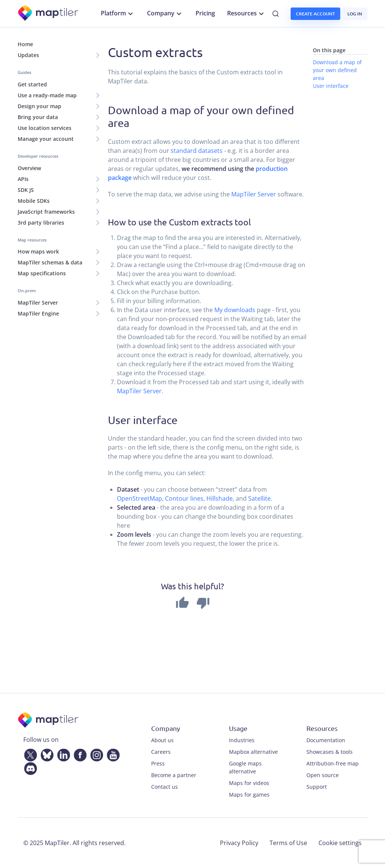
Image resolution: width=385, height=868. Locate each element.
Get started (32, 84)
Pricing (205, 13)
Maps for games (249, 795)
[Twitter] (29, 754)
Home (25, 44)
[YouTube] (112, 754)
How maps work (38, 251)
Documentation (326, 740)
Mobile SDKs (34, 201)
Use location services (45, 128)
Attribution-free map (333, 763)
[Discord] (29, 767)
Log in (355, 14)
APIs (23, 179)
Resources (246, 14)
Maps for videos (249, 783)
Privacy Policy (239, 843)
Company (165, 14)
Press (158, 763)
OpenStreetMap (139, 498)
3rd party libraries (41, 223)
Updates (28, 55)
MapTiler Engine (38, 313)
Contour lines (184, 498)
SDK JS (26, 190)
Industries (242, 740)
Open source (323, 775)
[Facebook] (79, 754)
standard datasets (197, 151)
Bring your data (38, 117)
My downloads (235, 310)
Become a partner (174, 775)
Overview (29, 168)
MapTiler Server (38, 303)
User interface (331, 86)
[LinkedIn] (62, 754)
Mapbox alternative (253, 752)
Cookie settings (340, 843)
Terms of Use (288, 843)
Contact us (164, 787)
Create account (315, 14)
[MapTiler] (49, 14)
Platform (118, 14)
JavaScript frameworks (46, 212)
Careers (161, 752)
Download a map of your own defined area (337, 70)
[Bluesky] (45, 754)
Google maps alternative (245, 767)
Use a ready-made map (47, 95)
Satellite (259, 498)
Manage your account (46, 139)
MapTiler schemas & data (50, 262)
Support (317, 787)
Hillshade (220, 498)
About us (162, 740)
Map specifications (42, 273)
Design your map (39, 106)
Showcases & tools (330, 752)
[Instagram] (95, 754)
